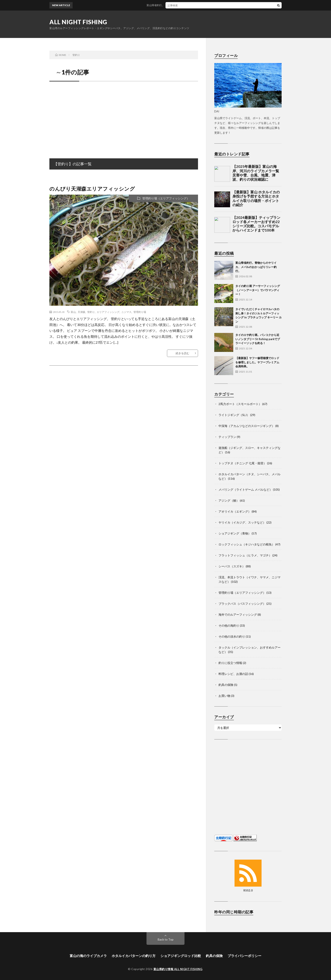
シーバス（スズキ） (232, 566)
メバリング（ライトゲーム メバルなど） (245, 489)
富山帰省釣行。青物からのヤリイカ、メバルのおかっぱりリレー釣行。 (190, 5)
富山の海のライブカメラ (88, 956)
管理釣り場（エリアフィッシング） (166, 198)
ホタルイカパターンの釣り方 (134, 956)
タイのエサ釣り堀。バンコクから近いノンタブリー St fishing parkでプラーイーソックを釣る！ (258, 339)
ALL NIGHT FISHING (78, 22)
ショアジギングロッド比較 (181, 956)
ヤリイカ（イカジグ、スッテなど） (242, 522)
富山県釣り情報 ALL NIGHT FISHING (178, 969)
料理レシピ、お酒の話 (233, 674)
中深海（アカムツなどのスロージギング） (247, 426)
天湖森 (81, 312)
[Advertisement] (124, 115)
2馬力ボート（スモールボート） (240, 404)
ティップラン (227, 437)
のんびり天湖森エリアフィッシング (92, 189)
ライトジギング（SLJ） (234, 415)
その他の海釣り (229, 625)
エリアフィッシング (108, 312)
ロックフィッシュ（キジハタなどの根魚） (247, 544)
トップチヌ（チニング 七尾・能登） (242, 463)
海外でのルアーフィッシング (238, 615)
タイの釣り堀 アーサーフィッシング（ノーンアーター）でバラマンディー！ (258, 290)
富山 (73, 312)
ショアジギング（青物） (235, 533)
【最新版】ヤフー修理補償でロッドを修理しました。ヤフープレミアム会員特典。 (257, 362)
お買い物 (224, 696)
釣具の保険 (226, 685)
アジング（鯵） (229, 500)
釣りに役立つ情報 (230, 663)
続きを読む (182, 353)
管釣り (91, 312)
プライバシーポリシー (244, 956)
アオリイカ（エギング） (235, 511)
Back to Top (166, 939)
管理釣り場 (140, 312)
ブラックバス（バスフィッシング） (242, 604)
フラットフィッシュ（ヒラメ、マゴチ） (245, 555)
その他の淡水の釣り (232, 636)
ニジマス (126, 312)
